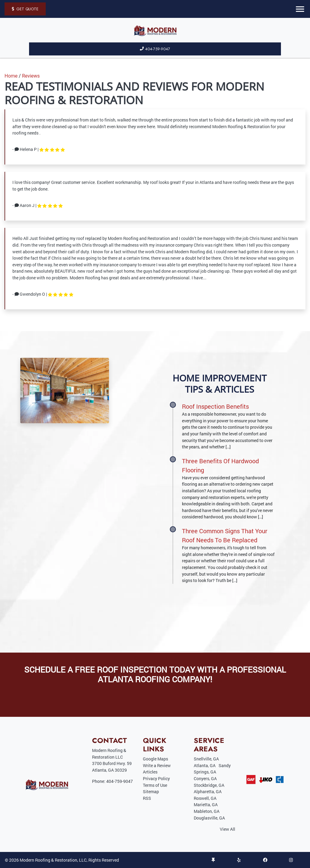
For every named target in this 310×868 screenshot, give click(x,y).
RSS (147, 798)
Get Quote (25, 9)
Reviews (31, 76)
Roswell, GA (205, 798)
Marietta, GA (206, 805)
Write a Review (157, 765)
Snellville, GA (206, 759)
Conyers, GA (205, 778)
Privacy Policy (156, 778)
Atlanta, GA (205, 765)
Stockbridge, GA (209, 785)
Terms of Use (155, 785)
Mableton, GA (207, 811)
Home (11, 76)
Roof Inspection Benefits (215, 406)
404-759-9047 (155, 49)
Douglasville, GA (209, 818)
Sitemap (151, 792)
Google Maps (155, 759)
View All (228, 829)
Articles (150, 772)
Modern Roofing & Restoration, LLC (53, 860)
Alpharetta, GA (208, 792)
